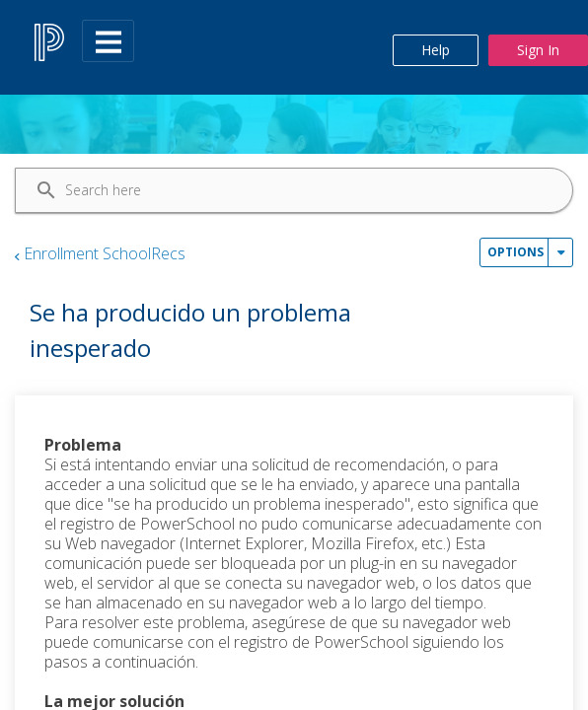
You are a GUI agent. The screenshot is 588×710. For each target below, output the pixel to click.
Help (436, 50)
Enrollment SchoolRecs (105, 253)
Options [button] (515, 252)
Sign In (538, 50)
